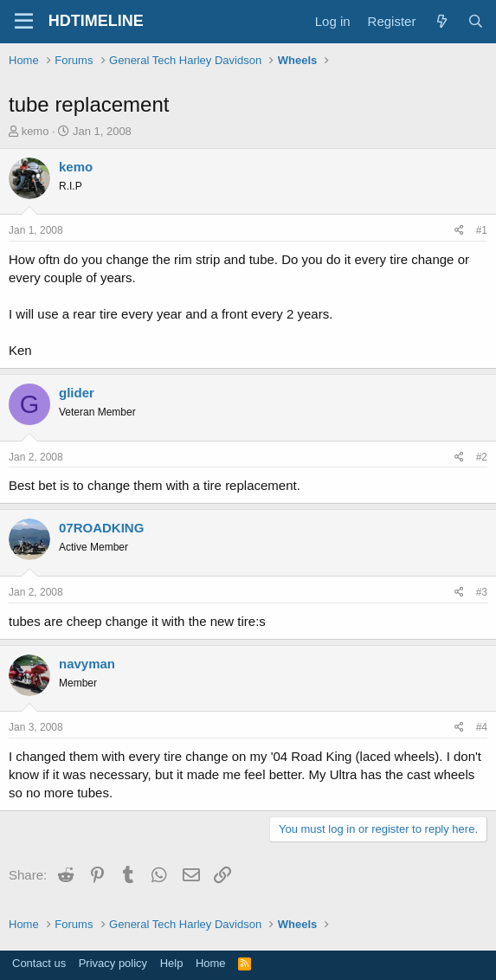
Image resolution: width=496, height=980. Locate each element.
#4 (482, 727)
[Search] (476, 21)
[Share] (459, 231)
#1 (482, 230)
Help (172, 963)
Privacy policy (113, 963)
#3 (482, 592)
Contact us (39, 963)
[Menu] (24, 22)
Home (211, 963)
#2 (482, 457)
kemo (35, 131)
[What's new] (441, 21)
